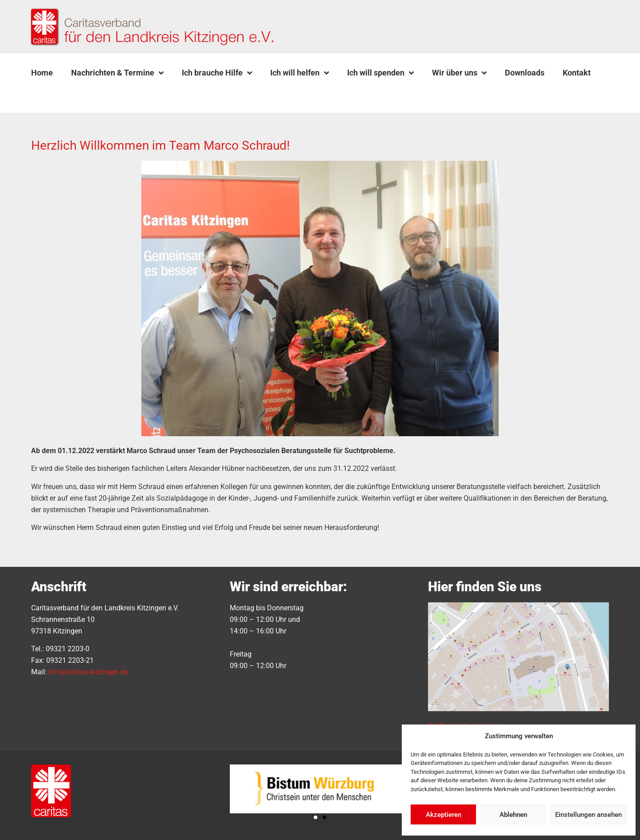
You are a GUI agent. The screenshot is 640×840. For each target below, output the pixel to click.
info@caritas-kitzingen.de (88, 672)
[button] (54, 94)
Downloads (525, 73)
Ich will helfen (300, 73)
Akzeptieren (444, 815)
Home (42, 73)
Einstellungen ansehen (588, 815)
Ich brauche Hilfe (217, 73)
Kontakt (577, 73)
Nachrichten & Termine (117, 73)
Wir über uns (459, 73)
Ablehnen (513, 815)
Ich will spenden (380, 73)
